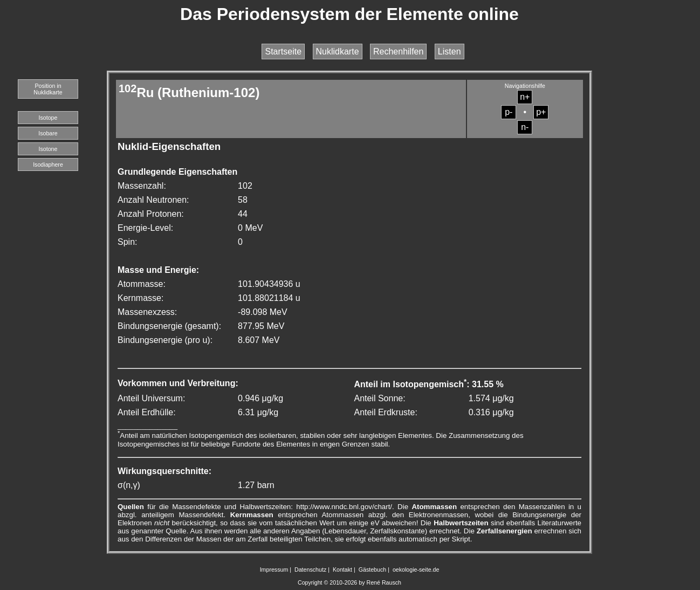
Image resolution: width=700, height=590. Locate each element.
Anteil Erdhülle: (147, 412)
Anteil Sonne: (379, 398)
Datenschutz (310, 570)
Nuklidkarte (338, 52)
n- (525, 127)
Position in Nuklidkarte (48, 89)
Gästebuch (373, 570)
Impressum (274, 570)
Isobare (48, 133)
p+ (541, 112)
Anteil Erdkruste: (385, 412)
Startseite (283, 52)
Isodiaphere (48, 164)
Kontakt (342, 570)
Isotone (48, 149)
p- (509, 112)
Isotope (48, 118)
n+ (525, 97)
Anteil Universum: (151, 398)
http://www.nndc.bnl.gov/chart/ (344, 507)
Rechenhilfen (398, 52)
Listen (449, 52)
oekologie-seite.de (416, 570)
